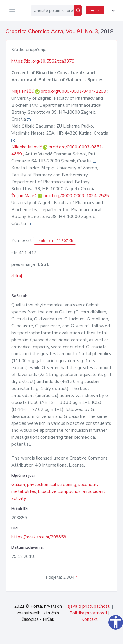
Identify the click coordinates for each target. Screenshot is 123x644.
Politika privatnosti (88, 613)
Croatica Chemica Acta (34, 32)
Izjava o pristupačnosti (88, 606)
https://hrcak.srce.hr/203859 (39, 537)
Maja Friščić (23, 91)
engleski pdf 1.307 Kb (55, 241)
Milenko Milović (27, 147)
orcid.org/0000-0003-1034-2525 (76, 196)
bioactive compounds (59, 491)
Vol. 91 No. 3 (82, 32)
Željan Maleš (24, 196)
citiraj (17, 276)
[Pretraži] (78, 10)
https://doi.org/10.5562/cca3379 (43, 61)
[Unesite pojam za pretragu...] (52, 10)
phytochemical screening (52, 485)
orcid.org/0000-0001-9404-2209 (73, 91)
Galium (18, 485)
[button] (112, 11)
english (95, 10)
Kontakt (90, 619)
